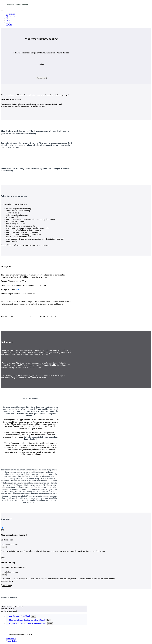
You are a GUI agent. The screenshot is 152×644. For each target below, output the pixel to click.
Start (33, 616)
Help (8, 20)
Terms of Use (11, 639)
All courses (10, 16)
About (8, 18)
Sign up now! (41, 78)
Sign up (9, 25)
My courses (10, 14)
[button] (2, 10)
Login (8, 23)
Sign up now (6, 585)
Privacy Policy (11, 641)
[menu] (76, 19)
